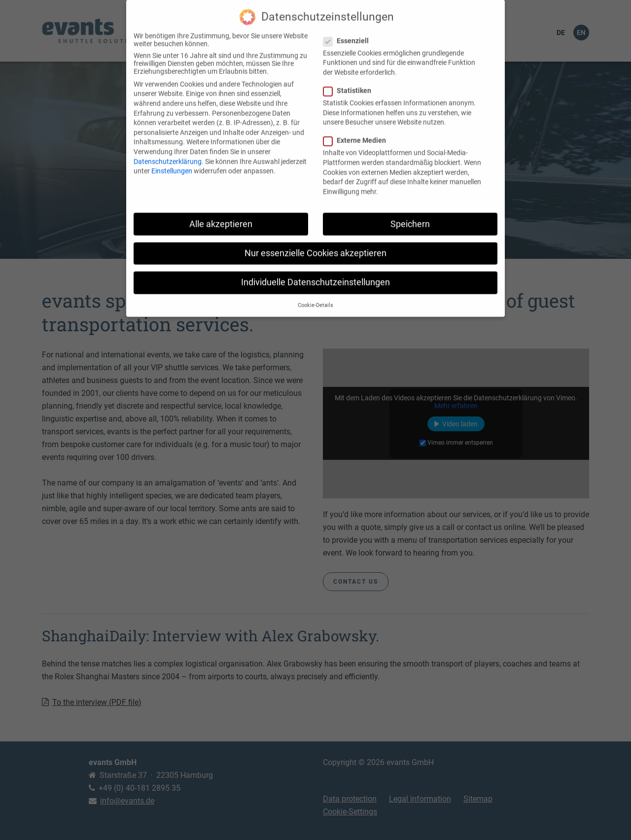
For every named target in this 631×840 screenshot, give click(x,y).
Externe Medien (358, 133)
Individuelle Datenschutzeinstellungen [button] (315, 275)
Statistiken (350, 83)
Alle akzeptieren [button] (221, 216)
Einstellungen (172, 163)
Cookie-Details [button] (315, 297)
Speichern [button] (410, 216)
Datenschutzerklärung (168, 154)
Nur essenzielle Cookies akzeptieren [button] (315, 245)
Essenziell (349, 33)
